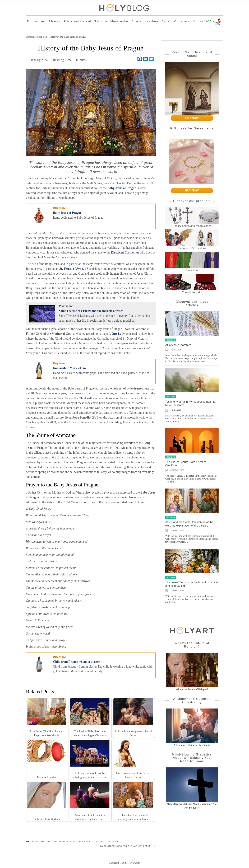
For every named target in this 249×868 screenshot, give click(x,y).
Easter (166, 21)
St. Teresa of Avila (71, 269)
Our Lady (118, 334)
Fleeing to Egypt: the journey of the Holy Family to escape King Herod (75, 842)
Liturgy (55, 21)
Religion (101, 21)
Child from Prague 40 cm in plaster (77, 662)
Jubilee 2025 (203, 21)
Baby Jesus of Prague (67, 213)
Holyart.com (36, 21)
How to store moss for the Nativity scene (124, 846)
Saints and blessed (77, 21)
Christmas (182, 21)
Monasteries (119, 21)
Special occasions (145, 21)
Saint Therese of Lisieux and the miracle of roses (91, 311)
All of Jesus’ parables (178, 345)
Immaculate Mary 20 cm (69, 368)
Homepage (31, 37)
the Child (80, 398)
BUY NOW (192, 118)
